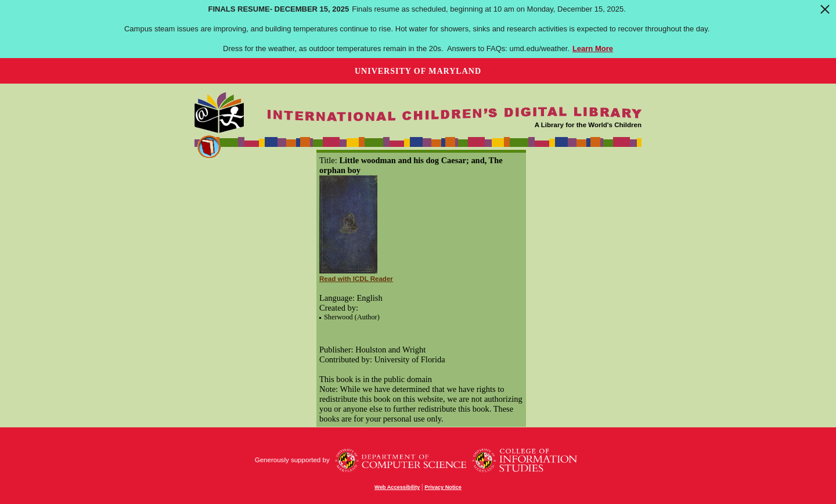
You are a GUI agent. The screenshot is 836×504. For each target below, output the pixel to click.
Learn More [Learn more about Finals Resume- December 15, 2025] (593, 48)
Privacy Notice (443, 487)
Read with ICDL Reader (356, 279)
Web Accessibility (397, 487)
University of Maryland (418, 71)
